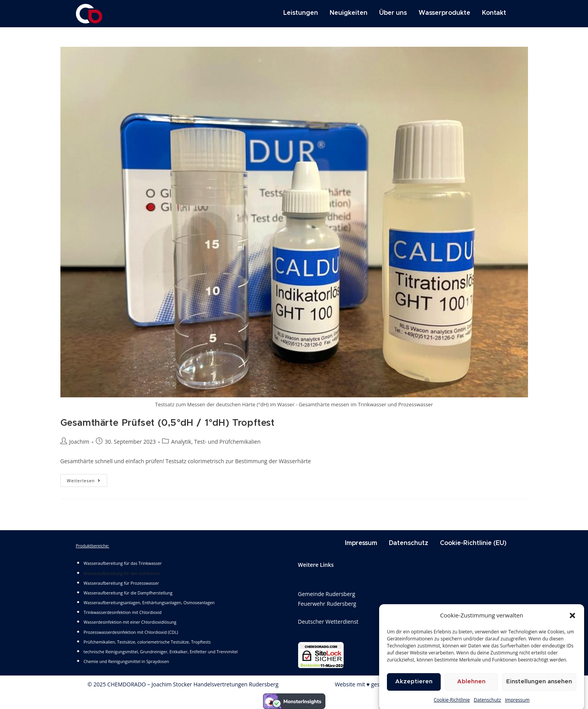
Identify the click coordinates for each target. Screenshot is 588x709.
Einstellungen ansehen (539, 691)
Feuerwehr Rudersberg (327, 604)
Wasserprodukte (444, 13)
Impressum (361, 543)
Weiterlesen (87, 479)
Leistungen (301, 13)
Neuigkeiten (349, 13)
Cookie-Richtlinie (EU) (473, 543)
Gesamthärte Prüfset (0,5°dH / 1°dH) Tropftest (168, 423)
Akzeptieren (414, 691)
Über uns (393, 13)
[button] (572, 624)
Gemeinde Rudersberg (327, 594)
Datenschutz (409, 543)
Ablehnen (471, 691)
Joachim (79, 442)
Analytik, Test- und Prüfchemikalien (216, 442)
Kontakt (494, 13)
